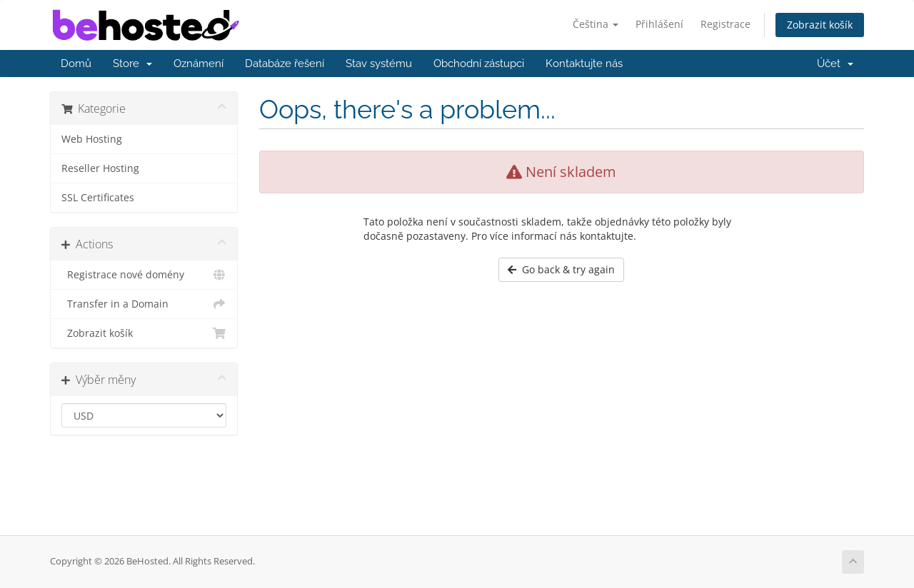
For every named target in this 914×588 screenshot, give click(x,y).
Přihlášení (659, 24)
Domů (76, 64)
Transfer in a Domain (144, 304)
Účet (835, 64)
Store (132, 64)
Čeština (596, 24)
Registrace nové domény (144, 275)
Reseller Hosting (100, 168)
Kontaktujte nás (584, 64)
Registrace (725, 24)
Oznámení (199, 64)
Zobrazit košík (820, 25)
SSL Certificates (98, 198)
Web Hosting (92, 139)
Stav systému (379, 64)
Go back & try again (561, 269)
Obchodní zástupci (479, 64)
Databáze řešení (285, 64)
